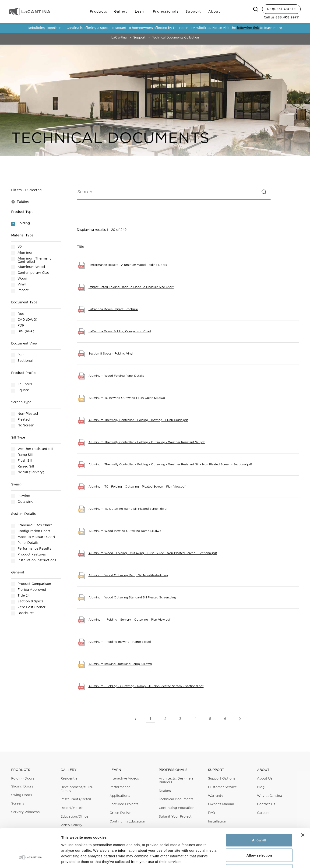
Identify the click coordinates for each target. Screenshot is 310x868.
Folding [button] (20, 202)
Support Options (222, 779)
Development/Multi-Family (77, 789)
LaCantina (119, 38)
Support (193, 12)
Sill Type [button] (18, 438)
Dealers (165, 791)
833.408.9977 (287, 18)
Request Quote (281, 9)
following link (248, 28)
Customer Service (222, 787)
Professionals (166, 12)
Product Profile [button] (24, 373)
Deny (259, 837)
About (214, 12)
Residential (69, 779)
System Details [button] (23, 514)
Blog (261, 787)
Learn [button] (115, 770)
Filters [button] (26, 190)
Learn (140, 12)
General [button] (18, 573)
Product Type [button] (22, 212)
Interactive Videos (124, 779)
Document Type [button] (24, 302)
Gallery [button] (69, 770)
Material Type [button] (22, 235)
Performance (120, 787)
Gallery (121, 12)
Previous (135, 719)
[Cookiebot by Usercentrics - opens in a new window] (30, 859)
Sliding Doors (22, 787)
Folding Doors (23, 779)
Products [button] (21, 770)
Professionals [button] (173, 770)
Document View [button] (24, 344)
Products (99, 12)
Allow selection (259, 822)
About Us (265, 779)
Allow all (259, 807)
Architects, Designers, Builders (176, 780)
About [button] (263, 770)
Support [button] (216, 770)
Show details (245, 859)
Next (240, 719)
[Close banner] (303, 802)
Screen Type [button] (21, 402)
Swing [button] (16, 485)
